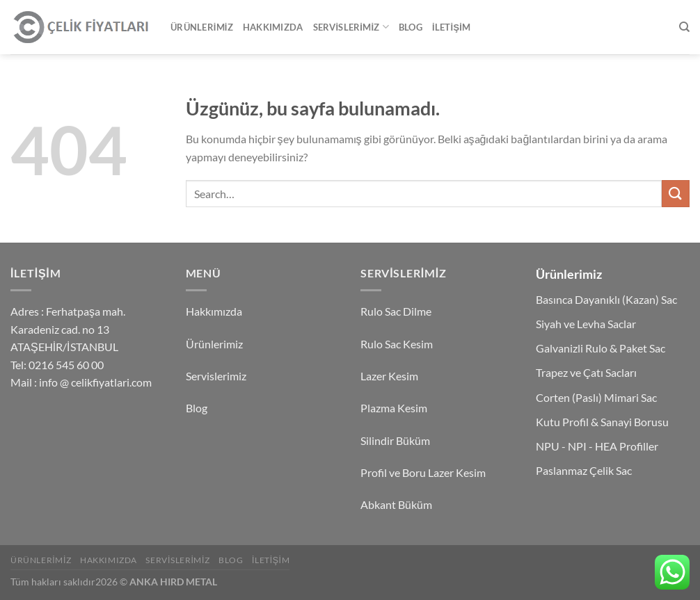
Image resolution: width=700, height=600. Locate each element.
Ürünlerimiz (202, 27)
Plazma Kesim (394, 408)
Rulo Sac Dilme (396, 311)
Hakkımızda (273, 27)
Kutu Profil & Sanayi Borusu (602, 422)
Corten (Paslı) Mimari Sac (596, 397)
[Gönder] (676, 194)
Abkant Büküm (396, 504)
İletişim (451, 27)
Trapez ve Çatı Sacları (586, 372)
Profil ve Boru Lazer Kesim (423, 472)
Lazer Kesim (389, 376)
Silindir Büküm (395, 440)
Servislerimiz (351, 27)
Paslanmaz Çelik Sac (584, 470)
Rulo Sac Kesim (397, 344)
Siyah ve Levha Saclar (586, 324)
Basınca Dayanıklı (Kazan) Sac (606, 299)
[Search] (684, 27)
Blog (411, 27)
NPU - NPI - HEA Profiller (597, 446)
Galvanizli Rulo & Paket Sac (600, 348)
